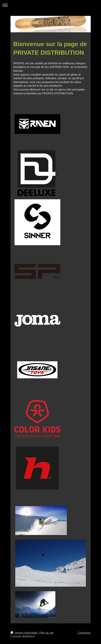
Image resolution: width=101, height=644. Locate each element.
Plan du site (46, 633)
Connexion (84, 633)
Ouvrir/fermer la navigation (50, 5)
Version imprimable (24, 633)
